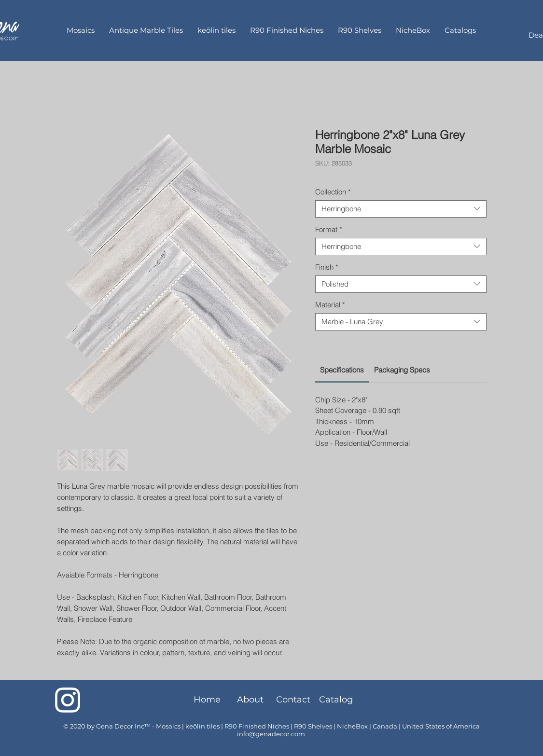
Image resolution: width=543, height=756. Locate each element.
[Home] (207, 700)
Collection (333, 192)
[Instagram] (68, 700)
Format (329, 230)
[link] (342, 370)
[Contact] (293, 700)
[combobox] (401, 209)
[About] (250, 700)
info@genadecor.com (271, 734)
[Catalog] (336, 700)
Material (330, 305)
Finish (327, 267)
